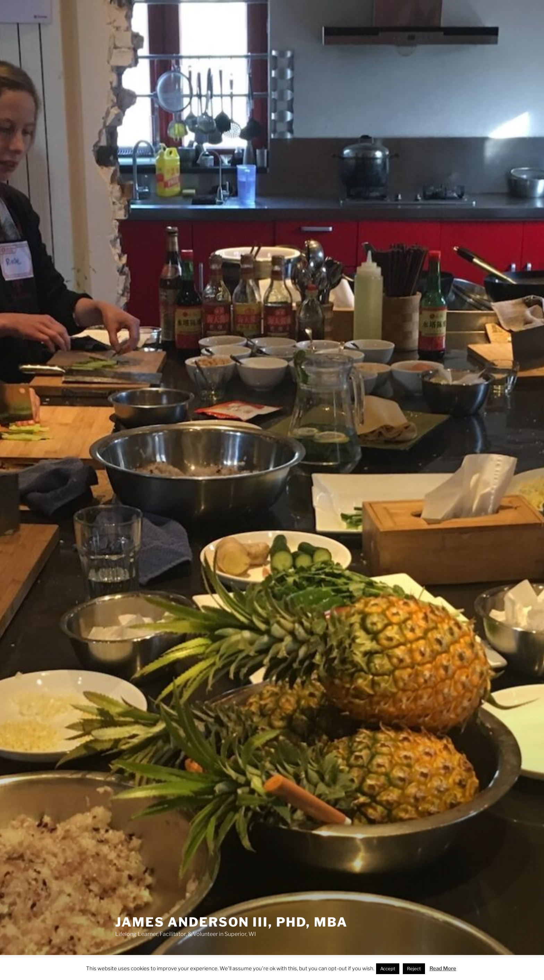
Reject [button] (414, 969)
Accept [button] (388, 969)
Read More (443, 969)
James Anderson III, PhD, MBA (231, 922)
